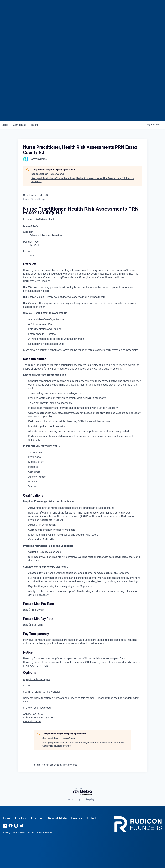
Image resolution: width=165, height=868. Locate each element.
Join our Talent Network (82, 108)
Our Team (38, 818)
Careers (77, 818)
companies (20, 125)
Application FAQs (33, 714)
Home (7, 818)
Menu (138, 4)
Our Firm (21, 818)
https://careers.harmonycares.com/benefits (113, 350)
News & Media (58, 818)
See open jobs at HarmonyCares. (48, 174)
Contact (91, 818)
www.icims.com (32, 721)
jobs (5, 125)
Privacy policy (74, 799)
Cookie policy (88, 799)
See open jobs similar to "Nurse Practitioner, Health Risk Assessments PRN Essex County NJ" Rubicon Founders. (83, 180)
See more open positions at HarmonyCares (56, 765)
